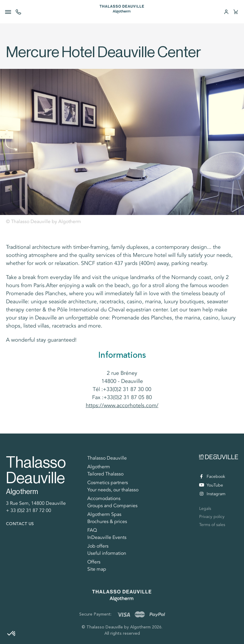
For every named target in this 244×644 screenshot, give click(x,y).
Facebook (213, 476)
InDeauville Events (107, 537)
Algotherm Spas (104, 514)
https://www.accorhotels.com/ (122, 405)
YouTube (211, 485)
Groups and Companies (112, 506)
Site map (97, 569)
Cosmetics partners (108, 483)
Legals (205, 509)
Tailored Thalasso (105, 474)
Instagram (213, 494)
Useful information (107, 553)
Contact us (20, 524)
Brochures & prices (107, 522)
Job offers (98, 546)
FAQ (92, 530)
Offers (94, 562)
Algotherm (99, 467)
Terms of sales (212, 525)
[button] (12, 634)
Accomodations (104, 498)
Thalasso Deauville (107, 458)
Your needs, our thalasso (113, 490)
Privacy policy (212, 517)
